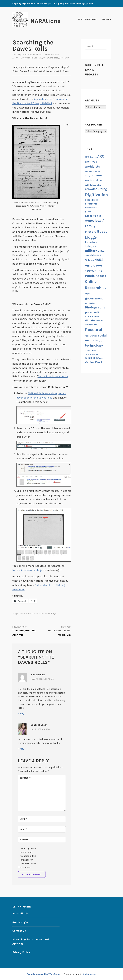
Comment (25, 778)
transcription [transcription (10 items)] (91, 350)
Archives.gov (18, 58)
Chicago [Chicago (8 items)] (88, 176)
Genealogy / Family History (46, 58)
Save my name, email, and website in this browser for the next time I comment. (28, 858)
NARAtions (47, 21)
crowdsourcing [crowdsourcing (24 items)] (96, 189)
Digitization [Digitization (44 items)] (96, 195)
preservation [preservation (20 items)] (94, 312)
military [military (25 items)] (91, 251)
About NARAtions (87, 19)
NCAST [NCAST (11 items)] (88, 271)
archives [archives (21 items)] (91, 162)
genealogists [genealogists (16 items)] (93, 216)
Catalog (29, 58)
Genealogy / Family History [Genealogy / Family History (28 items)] (94, 226)
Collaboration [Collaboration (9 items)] (95, 185)
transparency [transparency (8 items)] (90, 354)
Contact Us (19, 931)
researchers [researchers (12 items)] (91, 336)
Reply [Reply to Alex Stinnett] (21, 714)
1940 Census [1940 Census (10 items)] (91, 157)
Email (23, 830)
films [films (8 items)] (97, 208)
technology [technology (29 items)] (94, 345)
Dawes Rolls (25, 614)
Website (24, 840)
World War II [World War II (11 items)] (96, 362)
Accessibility (21, 914)
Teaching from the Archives (27, 631)
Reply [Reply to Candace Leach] (21, 749)
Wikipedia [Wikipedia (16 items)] (91, 358)
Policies (106, 19)
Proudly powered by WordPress (43, 974)
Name (23, 819)
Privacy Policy (21, 953)
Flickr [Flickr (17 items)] (89, 212)
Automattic (90, 974)
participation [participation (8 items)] (90, 303)
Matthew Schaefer (41, 54)
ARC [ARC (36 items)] (101, 156)
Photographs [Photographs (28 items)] (95, 307)
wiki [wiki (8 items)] (97, 354)
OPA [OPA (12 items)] (104, 288)
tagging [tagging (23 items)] (101, 340)
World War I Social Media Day (57, 631)
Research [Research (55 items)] (94, 330)
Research (65, 58)
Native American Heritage (28, 571)
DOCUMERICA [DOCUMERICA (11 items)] (91, 200)
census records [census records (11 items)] (93, 171)
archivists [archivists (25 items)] (92, 166)
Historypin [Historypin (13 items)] (90, 246)
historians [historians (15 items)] (91, 242)
